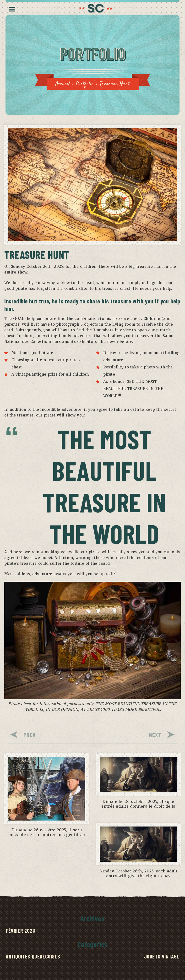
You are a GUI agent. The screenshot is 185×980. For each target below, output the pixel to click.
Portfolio (85, 84)
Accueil (63, 84)
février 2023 (20, 931)
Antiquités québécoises (33, 956)
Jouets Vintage (162, 956)
